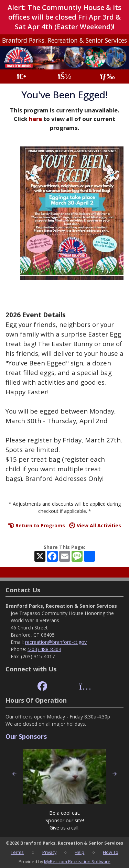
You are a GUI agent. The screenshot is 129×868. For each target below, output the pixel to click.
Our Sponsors (26, 736)
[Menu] (107, 76)
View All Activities (95, 525)
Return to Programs (36, 525)
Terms (17, 852)
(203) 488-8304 (44, 649)
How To (111, 852)
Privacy (49, 852)
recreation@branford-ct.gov (56, 642)
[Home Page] (21, 76)
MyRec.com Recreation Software (77, 861)
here (35, 119)
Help (79, 852)
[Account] (64, 76)
